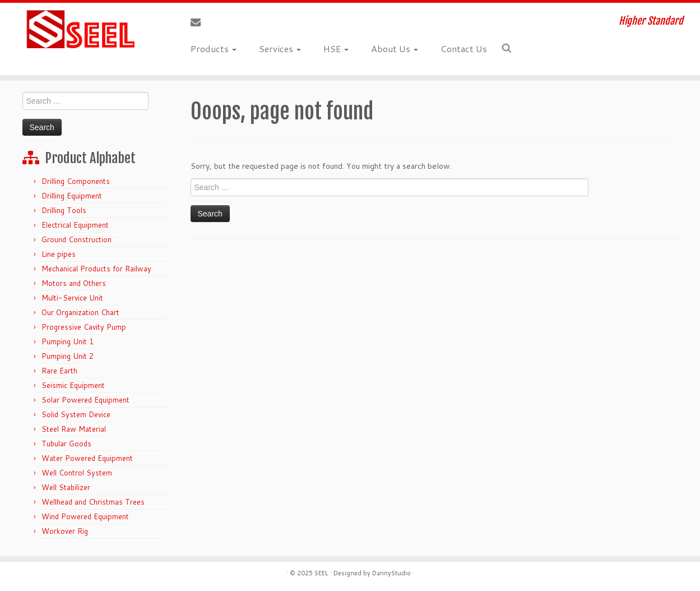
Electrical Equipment (75, 225)
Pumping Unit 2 (68, 356)
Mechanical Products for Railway (96, 269)
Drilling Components (76, 181)
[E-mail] (199, 22)
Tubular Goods (66, 444)
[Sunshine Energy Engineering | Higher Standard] (81, 30)
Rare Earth (59, 371)
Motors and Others (74, 283)
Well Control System (77, 473)
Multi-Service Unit (72, 298)
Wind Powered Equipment (85, 516)
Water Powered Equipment (87, 458)
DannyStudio (391, 573)
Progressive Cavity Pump (84, 327)
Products (214, 49)
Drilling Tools (64, 210)
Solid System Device (76, 414)
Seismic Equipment (73, 385)
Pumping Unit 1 (68, 341)
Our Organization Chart (80, 312)
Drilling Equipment (72, 196)
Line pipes (59, 254)
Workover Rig (65, 531)
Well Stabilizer (66, 487)
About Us (395, 49)
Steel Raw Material (74, 429)
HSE (336, 49)
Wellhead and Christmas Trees (93, 502)
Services (280, 49)
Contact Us (464, 49)
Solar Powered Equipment (85, 400)
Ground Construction (77, 239)
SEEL (321, 573)
